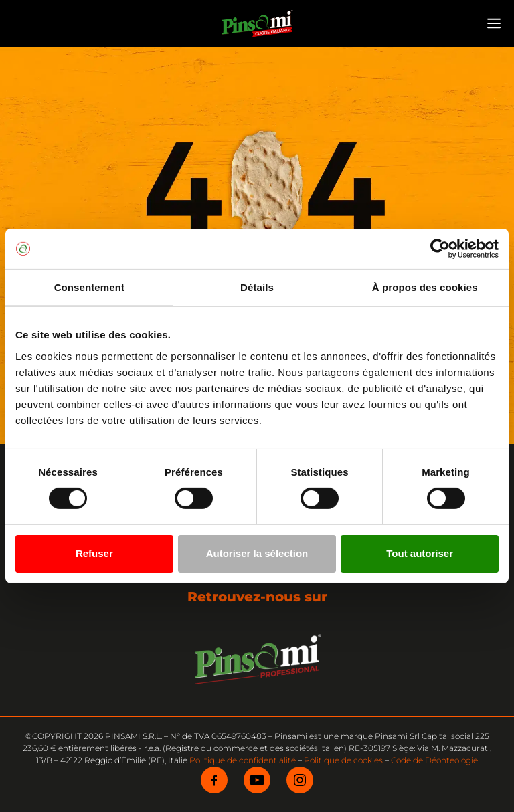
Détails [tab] (257, 287)
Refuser (94, 553)
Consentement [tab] (89, 287)
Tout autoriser (420, 553)
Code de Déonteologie (434, 760)
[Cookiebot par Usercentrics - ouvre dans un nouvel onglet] (440, 249)
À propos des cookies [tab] (425, 287)
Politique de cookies (343, 760)
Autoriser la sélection (257, 553)
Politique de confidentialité (243, 760)
